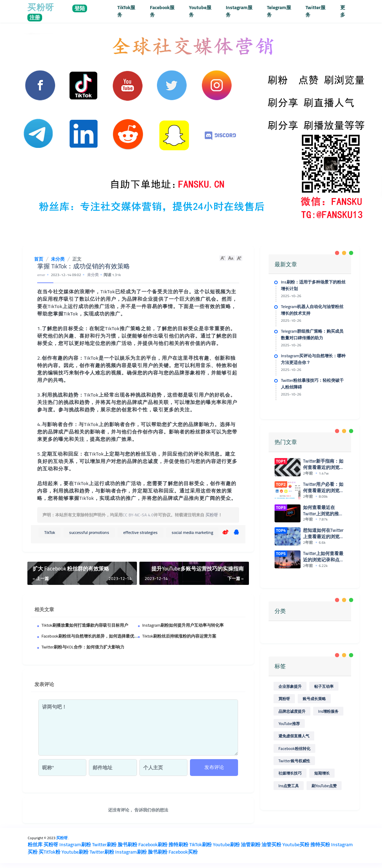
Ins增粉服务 (328, 709)
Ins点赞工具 (289, 784)
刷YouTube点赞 (324, 784)
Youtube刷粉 (226, 844)
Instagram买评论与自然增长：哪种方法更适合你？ (313, 359)
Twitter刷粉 (104, 844)
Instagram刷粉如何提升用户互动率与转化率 (183, 625)
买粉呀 (212, 515)
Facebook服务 (162, 11)
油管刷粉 (251, 844)
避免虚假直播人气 (294, 734)
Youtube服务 (200, 11)
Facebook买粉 (183, 852)
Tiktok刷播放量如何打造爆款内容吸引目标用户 (85, 625)
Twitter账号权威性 (294, 759)
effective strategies (140, 532)
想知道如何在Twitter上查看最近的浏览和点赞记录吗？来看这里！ (324, 533)
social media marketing (192, 532)
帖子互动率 (324, 685)
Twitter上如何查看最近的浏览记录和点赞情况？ (324, 555)
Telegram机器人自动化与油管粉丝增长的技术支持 (312, 310)
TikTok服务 (126, 11)
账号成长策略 (314, 697)
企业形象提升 (290, 685)
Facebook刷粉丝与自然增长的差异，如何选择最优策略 (92, 636)
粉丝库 (35, 844)
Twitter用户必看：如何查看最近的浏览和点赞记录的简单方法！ (324, 487)
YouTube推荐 (289, 722)
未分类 (93, 275)
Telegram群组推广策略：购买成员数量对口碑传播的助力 (312, 334)
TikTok (50, 532)
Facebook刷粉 (153, 844)
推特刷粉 (178, 844)
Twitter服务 (315, 11)
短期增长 (322, 772)
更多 (343, 11)
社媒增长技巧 (290, 772)
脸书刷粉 (127, 844)
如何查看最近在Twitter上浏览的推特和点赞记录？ (324, 510)
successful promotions (89, 532)
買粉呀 (284, 697)
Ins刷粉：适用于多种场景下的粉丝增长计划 (313, 285)
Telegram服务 (279, 11)
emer (41, 275)
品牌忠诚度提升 (292, 709)
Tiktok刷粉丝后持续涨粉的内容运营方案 (179, 636)
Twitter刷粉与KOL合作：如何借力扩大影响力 (83, 647)
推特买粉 (320, 844)
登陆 (80, 9)
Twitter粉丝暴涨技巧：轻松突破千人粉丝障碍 (312, 383)
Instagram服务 (239, 11)
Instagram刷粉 (75, 844)
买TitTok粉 (50, 852)
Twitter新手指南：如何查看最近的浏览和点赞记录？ (324, 464)
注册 (35, 18)
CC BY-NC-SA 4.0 (138, 515)
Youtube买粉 (296, 844)
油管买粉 (271, 844)
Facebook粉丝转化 (294, 747)
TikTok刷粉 (200, 844)
